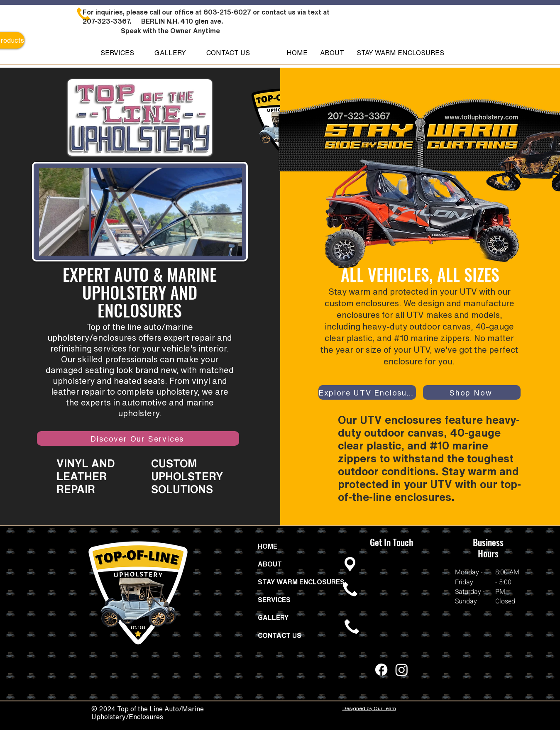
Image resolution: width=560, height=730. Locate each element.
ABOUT (270, 564)
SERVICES (274, 600)
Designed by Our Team (369, 708)
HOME (268, 546)
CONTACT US (280, 635)
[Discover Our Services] (138, 438)
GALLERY (273, 618)
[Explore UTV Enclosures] (367, 392)
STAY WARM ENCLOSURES (295, 582)
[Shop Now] (472, 392)
